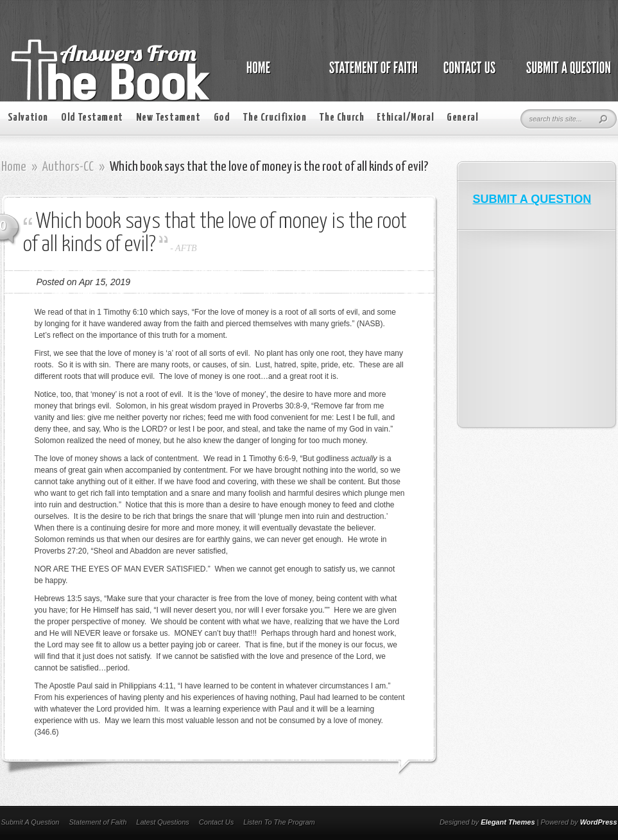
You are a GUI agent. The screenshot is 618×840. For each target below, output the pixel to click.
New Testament (168, 118)
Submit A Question (30, 822)
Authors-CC (68, 167)
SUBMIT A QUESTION (532, 199)
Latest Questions (163, 822)
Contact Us (216, 822)
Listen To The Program (279, 822)
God (222, 118)
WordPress (599, 822)
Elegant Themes (508, 822)
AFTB (186, 248)
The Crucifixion (274, 118)
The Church (341, 118)
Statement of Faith (98, 822)
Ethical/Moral (405, 118)
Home (14, 167)
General (462, 118)
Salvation (28, 118)
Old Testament (92, 118)
